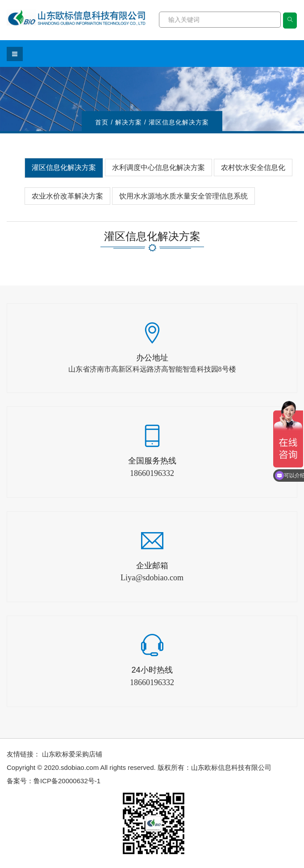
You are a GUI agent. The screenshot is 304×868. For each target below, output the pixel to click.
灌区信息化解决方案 (64, 167)
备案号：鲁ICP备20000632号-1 (54, 781)
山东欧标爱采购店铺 (72, 754)
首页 (102, 122)
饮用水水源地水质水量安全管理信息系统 (183, 196)
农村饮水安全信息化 (253, 167)
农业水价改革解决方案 (67, 196)
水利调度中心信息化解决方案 (158, 167)
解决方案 (129, 122)
